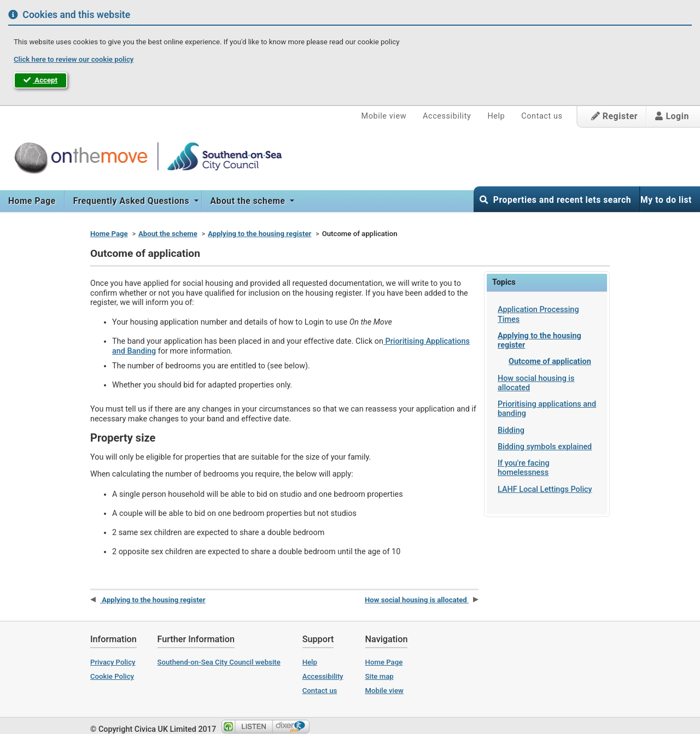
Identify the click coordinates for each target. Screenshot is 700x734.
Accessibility (447, 116)
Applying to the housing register (259, 234)
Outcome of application (550, 362)
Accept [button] (40, 80)
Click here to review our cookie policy (74, 59)
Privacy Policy (113, 662)
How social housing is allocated (536, 383)
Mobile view (384, 116)
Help (496, 116)
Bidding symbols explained (545, 447)
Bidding (511, 430)
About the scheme (249, 201)
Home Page (32, 201)
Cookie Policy (112, 676)
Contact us (542, 116)
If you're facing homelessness (524, 468)
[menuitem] (32, 201)
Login (672, 116)
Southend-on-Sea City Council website (219, 662)
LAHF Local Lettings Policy (545, 489)
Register (615, 116)
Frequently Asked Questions (133, 201)
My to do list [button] (666, 200)
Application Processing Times (538, 314)
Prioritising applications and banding (547, 409)
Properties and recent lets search (555, 200)
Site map (380, 676)
